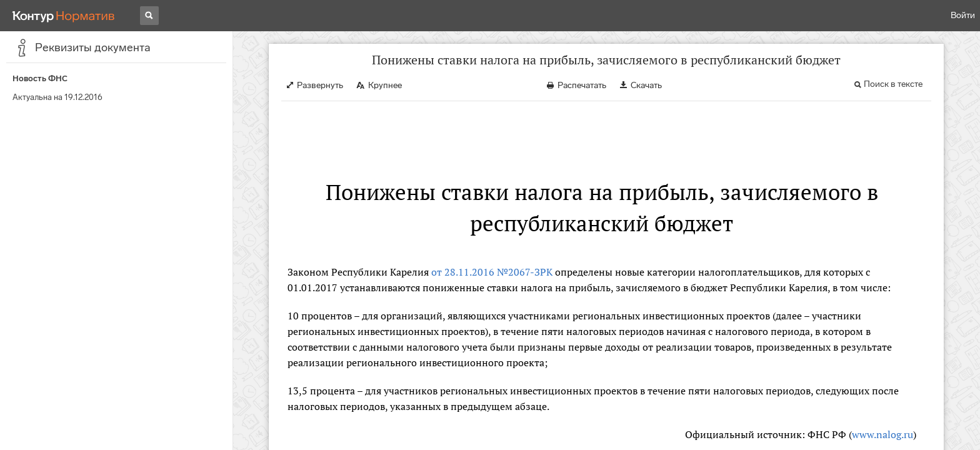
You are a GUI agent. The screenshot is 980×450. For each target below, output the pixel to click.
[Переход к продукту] (64, 16)
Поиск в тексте (893, 84)
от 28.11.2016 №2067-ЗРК (492, 272)
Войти (963, 15)
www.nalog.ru (882, 434)
